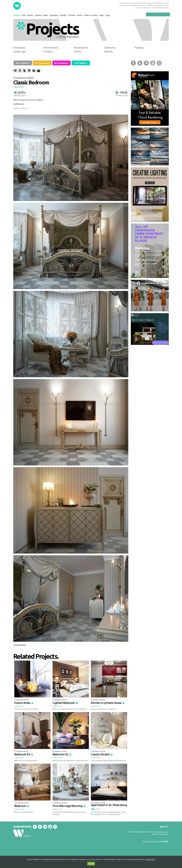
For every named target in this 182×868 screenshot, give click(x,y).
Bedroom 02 (62, 754)
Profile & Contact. (91, 15)
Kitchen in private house (108, 703)
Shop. (102, 15)
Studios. (30, 15)
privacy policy (150, 859)
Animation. (19, 47)
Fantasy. (139, 47)
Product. (48, 51)
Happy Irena (18, 87)
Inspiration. (54, 15)
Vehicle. (109, 51)
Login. (108, 15)
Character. (110, 47)
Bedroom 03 (24, 754)
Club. (24, 15)
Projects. (17, 15)
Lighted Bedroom (65, 703)
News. (46, 15)
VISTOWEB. (165, 842)
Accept (91, 864)
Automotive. (81, 47)
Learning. (39, 15)
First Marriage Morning (69, 806)
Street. (78, 51)
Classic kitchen (102, 754)
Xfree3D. (63, 15)
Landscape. (20, 51)
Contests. (72, 15)
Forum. (80, 15)
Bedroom (22, 806)
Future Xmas (24, 703)
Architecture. (51, 47)
